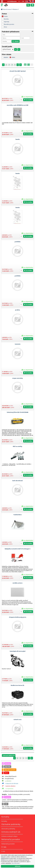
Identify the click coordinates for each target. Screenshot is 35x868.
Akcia (5, 27)
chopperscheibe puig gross (18, 617)
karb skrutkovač (18, 481)
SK (33, 1)
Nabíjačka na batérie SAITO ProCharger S (18, 549)
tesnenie (18, 344)
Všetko (6, 16)
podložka (18, 242)
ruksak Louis (17, 719)
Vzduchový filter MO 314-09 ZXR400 (17, 412)
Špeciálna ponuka (9, 24)
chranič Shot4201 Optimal (18, 71)
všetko (13, 57)
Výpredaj (6, 22)
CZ (29, 1)
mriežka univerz (18, 583)
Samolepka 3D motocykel (18, 651)
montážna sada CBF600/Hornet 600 (17, 105)
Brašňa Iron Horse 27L (18, 685)
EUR (19, 1)
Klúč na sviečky (17, 446)
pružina (17, 310)
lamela (18, 139)
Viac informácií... (16, 863)
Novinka (6, 19)
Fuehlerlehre (18, 515)
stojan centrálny (18, 378)
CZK (23, 1)
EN (26, 1)
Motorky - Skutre (10, 5)
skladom (6, 57)
